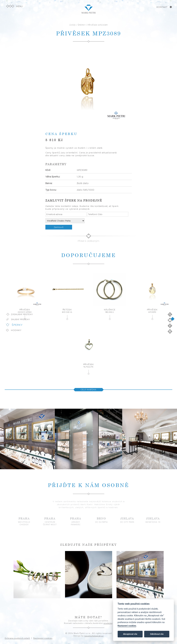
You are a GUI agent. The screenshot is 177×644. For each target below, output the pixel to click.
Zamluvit (59, 227)
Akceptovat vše (130, 634)
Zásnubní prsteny (22, 314)
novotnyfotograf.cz (94, 636)
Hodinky (16, 330)
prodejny (108, 623)
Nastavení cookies (127, 626)
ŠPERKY (82, 25)
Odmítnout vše (157, 634)
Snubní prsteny (20, 319)
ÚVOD (73, 25)
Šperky (17, 325)
